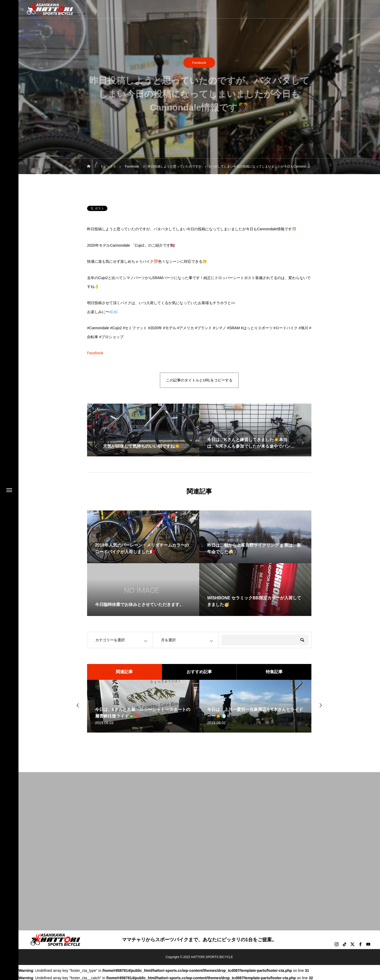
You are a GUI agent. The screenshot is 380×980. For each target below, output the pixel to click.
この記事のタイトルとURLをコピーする (199, 380)
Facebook (199, 63)
